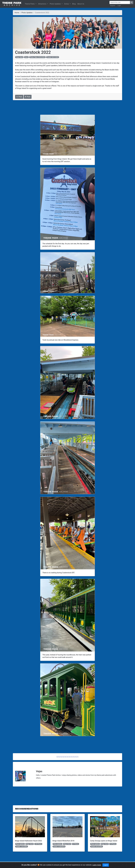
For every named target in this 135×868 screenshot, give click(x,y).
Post (19, 97)
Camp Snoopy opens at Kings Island (104, 841)
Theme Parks (30, 4)
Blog (74, 4)
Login (119, 6)
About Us (81, 4)
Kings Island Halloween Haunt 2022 (28, 841)
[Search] (120, 2)
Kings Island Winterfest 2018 (63, 841)
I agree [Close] (106, 865)
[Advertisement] (68, 107)
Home (17, 13)
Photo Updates (55, 4)
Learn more (97, 865)
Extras (67, 4)
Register (113, 6)
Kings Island (19, 57)
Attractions (42, 4)
